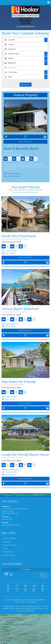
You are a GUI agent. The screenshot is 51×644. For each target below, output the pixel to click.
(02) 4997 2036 (7, 519)
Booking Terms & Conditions (17, 634)
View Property (26, 142)
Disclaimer (32, 602)
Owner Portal (8, 638)
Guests (6, 629)
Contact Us (26, 23)
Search (27, 85)
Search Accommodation (15, 620)
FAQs (6, 548)
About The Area (9, 555)
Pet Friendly (11, 622)
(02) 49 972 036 (25, 19)
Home (8, 600)
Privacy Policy (20, 602)
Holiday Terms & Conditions (35, 600)
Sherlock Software (27, 606)
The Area (6, 636)
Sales (5, 643)
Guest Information (10, 545)
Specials (7, 542)
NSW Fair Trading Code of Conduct (19, 624)
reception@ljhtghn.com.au (11, 525)
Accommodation (10, 538)
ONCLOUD (9, 606)
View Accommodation (11, 617)
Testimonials (8, 552)
